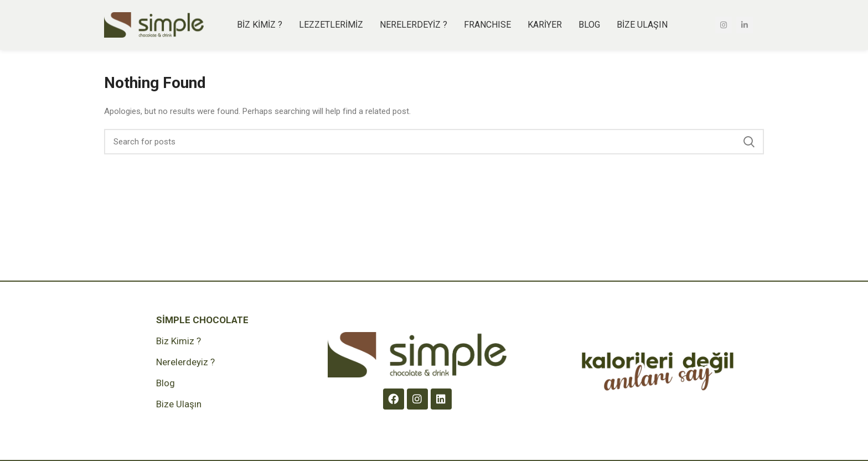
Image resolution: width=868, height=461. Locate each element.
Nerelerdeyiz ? (185, 362)
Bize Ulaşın (179, 404)
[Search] (434, 142)
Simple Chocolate (202, 320)
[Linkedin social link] (745, 25)
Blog (166, 383)
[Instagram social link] (724, 25)
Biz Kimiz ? (179, 341)
